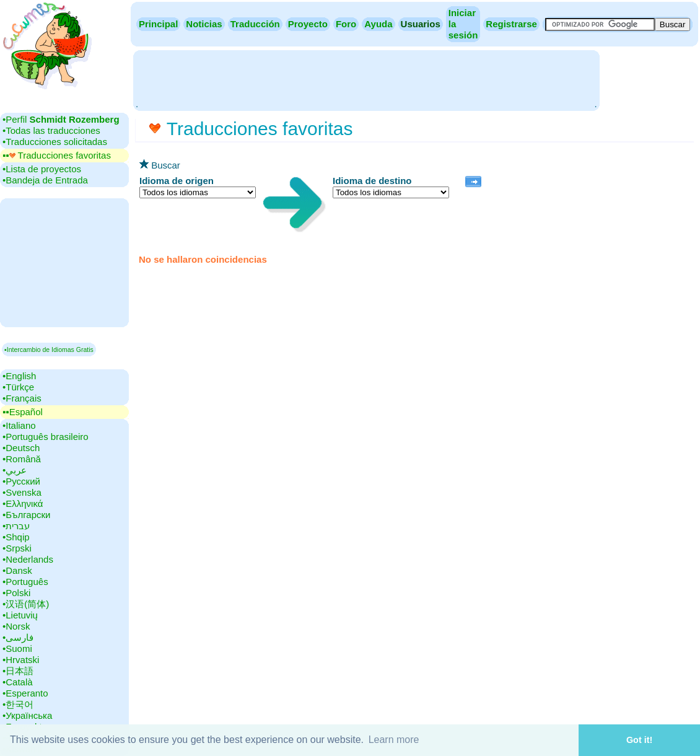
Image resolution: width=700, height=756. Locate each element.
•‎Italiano (19, 425)
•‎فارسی (18, 637)
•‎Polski (16, 593)
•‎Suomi (17, 648)
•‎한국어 (18, 704)
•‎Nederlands (28, 559)
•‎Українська (27, 715)
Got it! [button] (639, 740)
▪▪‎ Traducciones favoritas (57, 155)
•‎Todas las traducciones (51, 130)
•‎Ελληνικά (23, 503)
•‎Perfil (61, 119)
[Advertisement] (366, 79)
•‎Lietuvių (20, 615)
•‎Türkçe (18, 387)
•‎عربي (15, 470)
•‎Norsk (16, 626)
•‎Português (25, 582)
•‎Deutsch (21, 448)
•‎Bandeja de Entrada (45, 180)
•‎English (19, 376)
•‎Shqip (16, 537)
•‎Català (18, 682)
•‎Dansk (17, 570)
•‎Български (27, 515)
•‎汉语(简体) (26, 604)
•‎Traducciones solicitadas (55, 142)
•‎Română (22, 459)
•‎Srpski (17, 548)
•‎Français (22, 398)
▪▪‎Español (23, 412)
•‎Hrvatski (21, 660)
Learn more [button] (394, 740)
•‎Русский (21, 481)
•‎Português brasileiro (46, 437)
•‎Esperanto (25, 693)
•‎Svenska (22, 492)
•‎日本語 (18, 671)
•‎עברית (16, 526)
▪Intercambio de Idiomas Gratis (49, 349)
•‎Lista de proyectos (42, 169)
